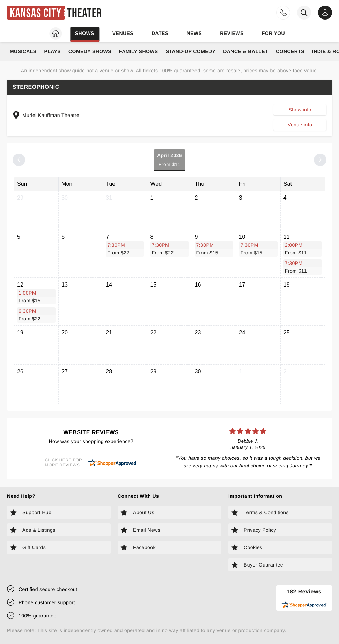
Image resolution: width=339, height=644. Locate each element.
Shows (85, 33)
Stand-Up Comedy (191, 51)
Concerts (290, 51)
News (194, 33)
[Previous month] (19, 160)
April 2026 (169, 160)
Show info (300, 110)
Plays (52, 51)
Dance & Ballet (246, 51)
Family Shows (139, 51)
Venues (123, 33)
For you (273, 33)
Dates (160, 33)
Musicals (23, 51)
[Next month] (320, 160)
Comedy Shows (90, 51)
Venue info (300, 125)
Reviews (232, 33)
